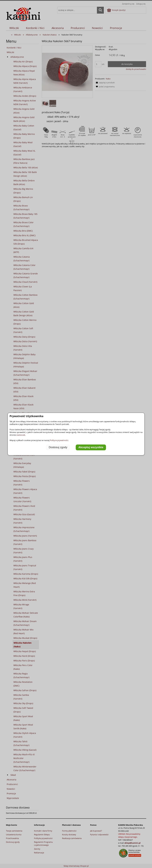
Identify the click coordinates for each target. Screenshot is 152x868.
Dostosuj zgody (58, 447)
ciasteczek (21, 435)
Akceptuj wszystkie (91, 447)
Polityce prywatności (59, 440)
